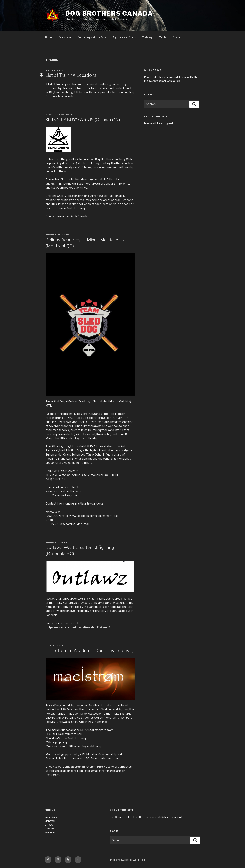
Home (49, 37)
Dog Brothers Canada (109, 13)
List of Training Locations (71, 75)
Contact (178, 37)
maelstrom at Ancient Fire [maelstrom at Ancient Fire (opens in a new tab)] (85, 767)
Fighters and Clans (124, 37)
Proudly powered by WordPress (128, 860)
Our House (65, 37)
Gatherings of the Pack (92, 37)
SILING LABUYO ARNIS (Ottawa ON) (83, 120)
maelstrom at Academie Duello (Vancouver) (89, 651)
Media (163, 37)
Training (147, 37)
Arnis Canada (79, 216)
